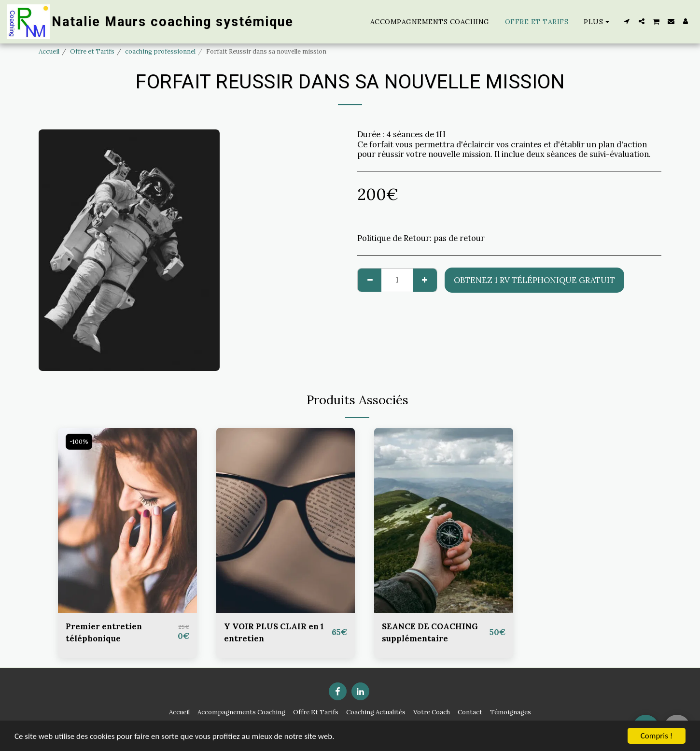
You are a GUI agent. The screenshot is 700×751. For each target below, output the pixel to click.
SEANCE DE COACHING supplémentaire (430, 632)
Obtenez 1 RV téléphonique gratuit (534, 280)
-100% (79, 442)
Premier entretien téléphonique (104, 632)
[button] (627, 21)
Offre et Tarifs (92, 51)
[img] (127, 520)
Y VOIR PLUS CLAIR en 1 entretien (274, 632)
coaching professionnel (160, 51)
